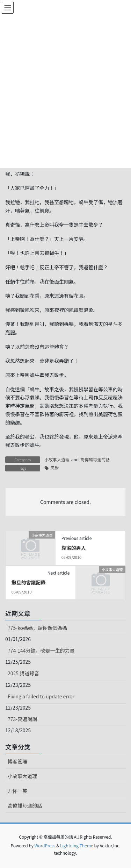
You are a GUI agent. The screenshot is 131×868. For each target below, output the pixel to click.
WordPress (45, 845)
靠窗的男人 (74, 548)
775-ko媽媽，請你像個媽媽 (37, 628)
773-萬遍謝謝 (22, 719)
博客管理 (17, 761)
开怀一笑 (17, 791)
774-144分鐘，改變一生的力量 (41, 650)
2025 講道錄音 (23, 673)
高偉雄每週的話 (95, 459)
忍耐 (54, 468)
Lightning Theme (77, 845)
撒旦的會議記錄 (29, 582)
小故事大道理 (57, 459)
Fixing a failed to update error (41, 696)
